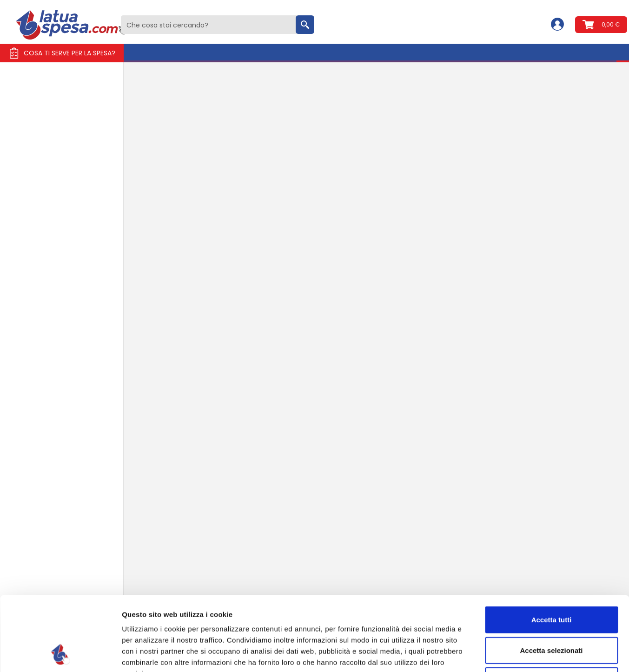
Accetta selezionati (551, 581)
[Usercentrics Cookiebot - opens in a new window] (60, 654)
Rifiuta (552, 611)
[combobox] (218, 25)
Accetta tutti (552, 550)
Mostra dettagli (489, 654)
